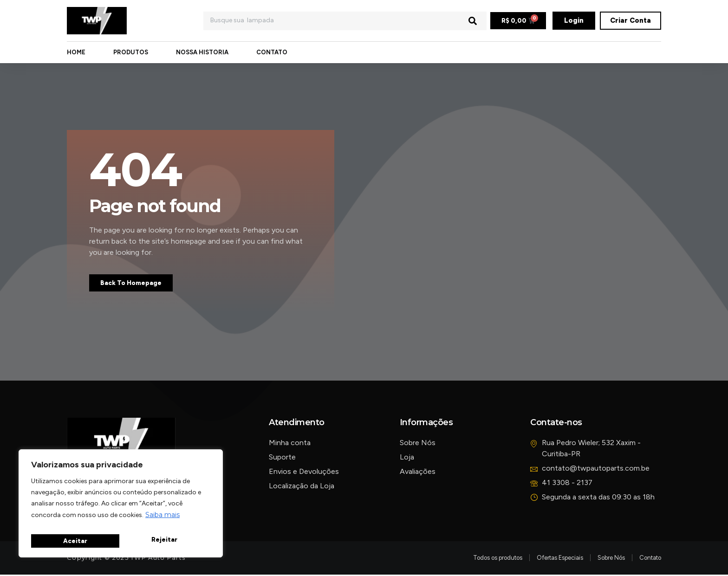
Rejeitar (75, 540)
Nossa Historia (202, 53)
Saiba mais (162, 520)
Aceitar (167, 540)
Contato (272, 53)
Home (76, 53)
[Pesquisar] (473, 21)
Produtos (131, 53)
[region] (121, 506)
